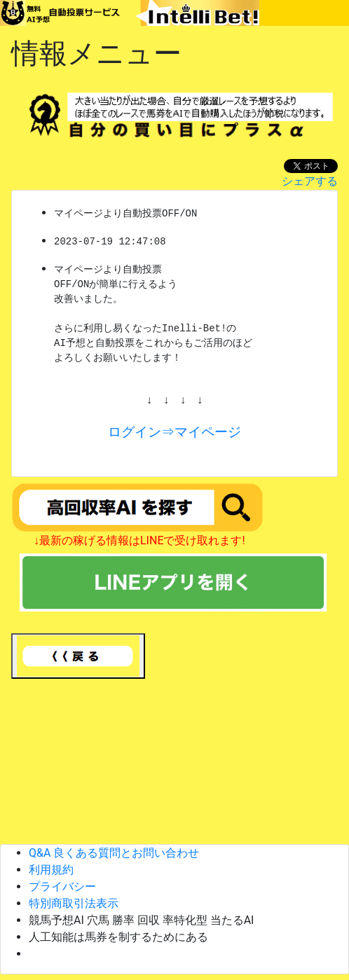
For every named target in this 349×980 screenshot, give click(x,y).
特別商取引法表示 (79, 903)
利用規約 (57, 870)
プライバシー (68, 886)
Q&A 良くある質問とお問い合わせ (114, 853)
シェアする (310, 181)
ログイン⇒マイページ (174, 432)
